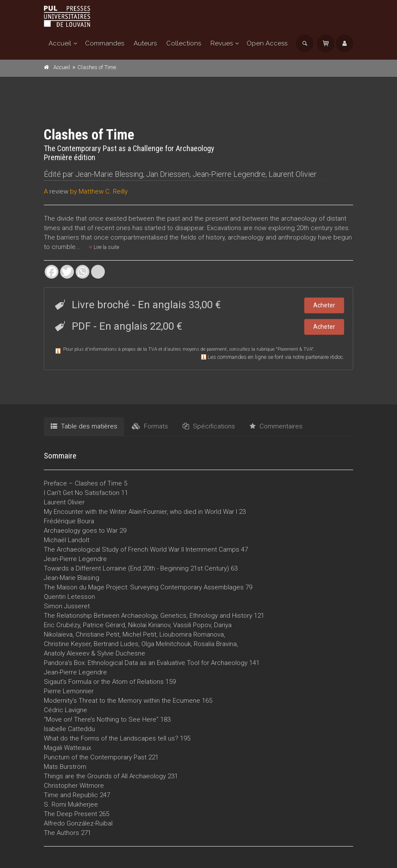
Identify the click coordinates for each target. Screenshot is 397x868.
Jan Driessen (168, 174)
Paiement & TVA (295, 349)
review (59, 191)
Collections (184, 43)
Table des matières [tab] (84, 426)
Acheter (324, 305)
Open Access (267, 43)
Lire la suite (104, 247)
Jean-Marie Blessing (109, 174)
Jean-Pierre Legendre (229, 174)
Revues (222, 43)
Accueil (60, 43)
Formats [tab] (150, 426)
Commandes (105, 43)
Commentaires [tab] (276, 426)
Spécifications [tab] (209, 426)
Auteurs (145, 43)
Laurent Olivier (293, 174)
